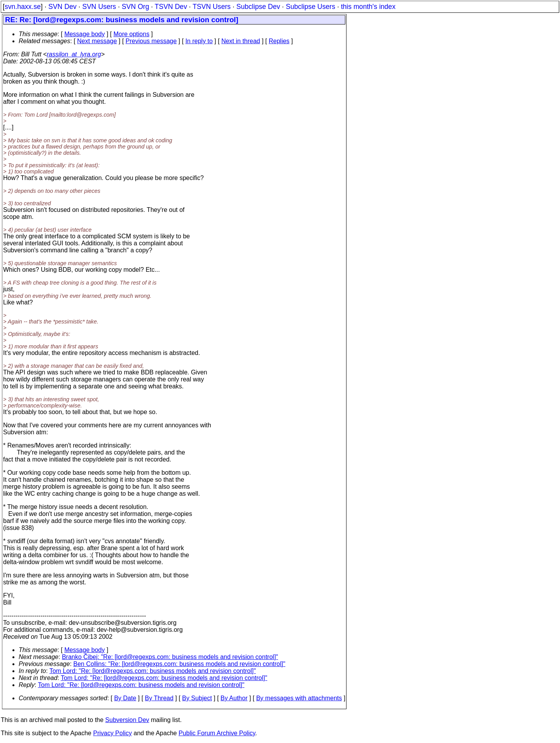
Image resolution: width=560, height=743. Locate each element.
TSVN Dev (171, 7)
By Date (125, 698)
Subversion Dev (127, 720)
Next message (97, 41)
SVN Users (99, 7)
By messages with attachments (299, 698)
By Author (234, 698)
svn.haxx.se (23, 7)
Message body (84, 34)
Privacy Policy (112, 733)
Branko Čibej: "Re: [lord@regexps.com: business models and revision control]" (170, 657)
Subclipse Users (311, 7)
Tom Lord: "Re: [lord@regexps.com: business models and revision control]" (153, 671)
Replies (279, 41)
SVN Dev (62, 7)
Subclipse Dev (258, 7)
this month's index (368, 7)
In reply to (199, 41)
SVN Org (135, 7)
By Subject (197, 698)
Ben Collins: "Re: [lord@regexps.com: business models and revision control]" (179, 664)
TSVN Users (212, 7)
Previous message (151, 41)
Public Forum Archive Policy (217, 733)
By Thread (159, 698)
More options (132, 34)
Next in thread (241, 41)
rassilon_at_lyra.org (74, 54)
